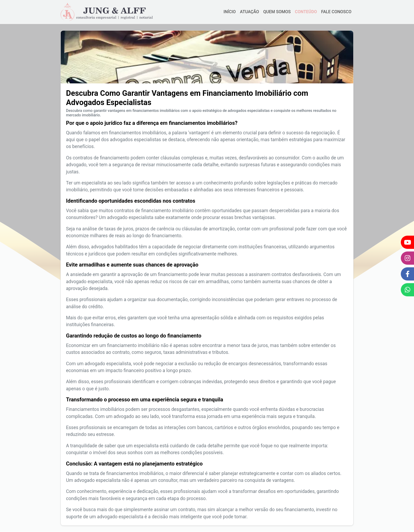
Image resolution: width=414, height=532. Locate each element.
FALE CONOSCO (336, 12)
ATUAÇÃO (250, 12)
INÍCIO (229, 12)
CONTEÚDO (306, 12)
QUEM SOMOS (277, 12)
